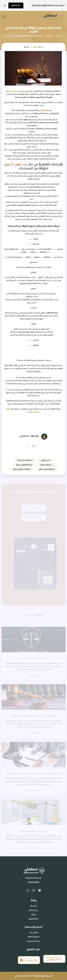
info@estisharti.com (34, 878)
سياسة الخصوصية (34, 941)
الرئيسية (59, 36)
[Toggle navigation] (4, 17)
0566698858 (34, 882)
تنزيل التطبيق (34, 919)
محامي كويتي (46, 460)
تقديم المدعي (43, 110)
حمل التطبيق (16, 5)
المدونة (50, 36)
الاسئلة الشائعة (34, 937)
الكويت (8, 390)
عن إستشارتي (33, 910)
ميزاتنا (33, 915)
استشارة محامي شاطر (47, 469)
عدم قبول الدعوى (16, 165)
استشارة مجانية (46, 465)
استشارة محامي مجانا (25, 460)
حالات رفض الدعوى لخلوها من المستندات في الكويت (24, 36)
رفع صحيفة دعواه (15, 91)
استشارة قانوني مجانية (24, 465)
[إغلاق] (5, 5)
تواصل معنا (34, 933)
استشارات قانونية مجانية (22, 469)
